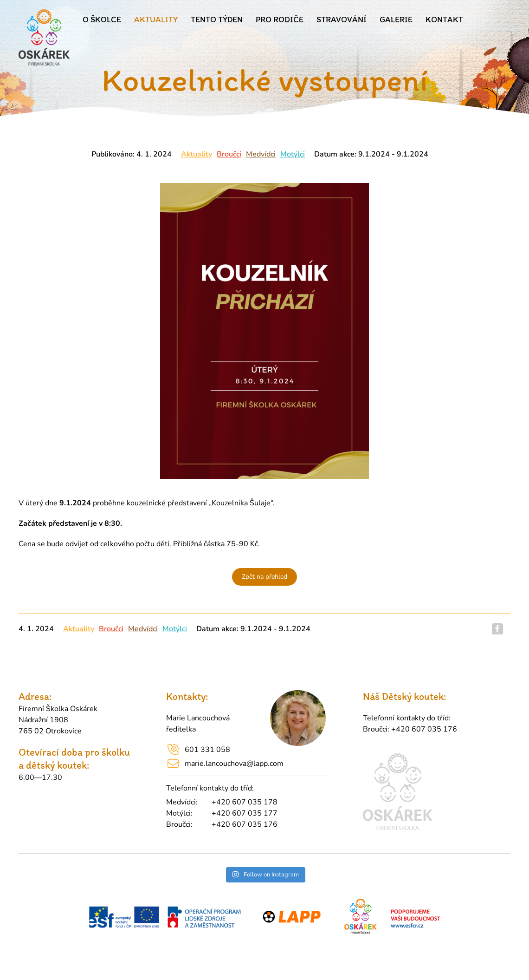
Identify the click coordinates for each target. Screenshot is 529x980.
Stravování (342, 20)
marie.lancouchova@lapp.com (234, 764)
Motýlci (293, 154)
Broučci (229, 154)
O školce (102, 20)
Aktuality (156, 20)
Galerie (396, 20)
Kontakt (444, 20)
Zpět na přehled (264, 577)
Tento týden (217, 20)
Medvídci (261, 154)
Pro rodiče (280, 20)
